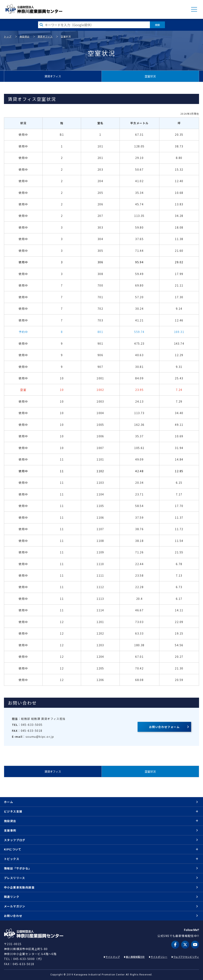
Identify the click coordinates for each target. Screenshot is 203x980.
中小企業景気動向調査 (19, 887)
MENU (194, 9)
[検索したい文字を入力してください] (94, 25)
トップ (8, 36)
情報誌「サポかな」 (18, 868)
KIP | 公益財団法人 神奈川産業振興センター (34, 9)
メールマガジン (15, 906)
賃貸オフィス (45, 36)
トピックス (12, 859)
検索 (158, 25)
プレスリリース (15, 878)
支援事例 (10, 830)
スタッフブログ (15, 840)
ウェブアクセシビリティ (186, 957)
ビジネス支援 (13, 811)
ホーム (9, 802)
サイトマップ (113, 957)
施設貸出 (25, 36)
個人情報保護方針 (135, 957)
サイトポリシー (159, 957)
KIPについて (13, 849)
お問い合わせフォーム (164, 727)
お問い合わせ (13, 916)
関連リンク (12, 897)
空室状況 (150, 76)
